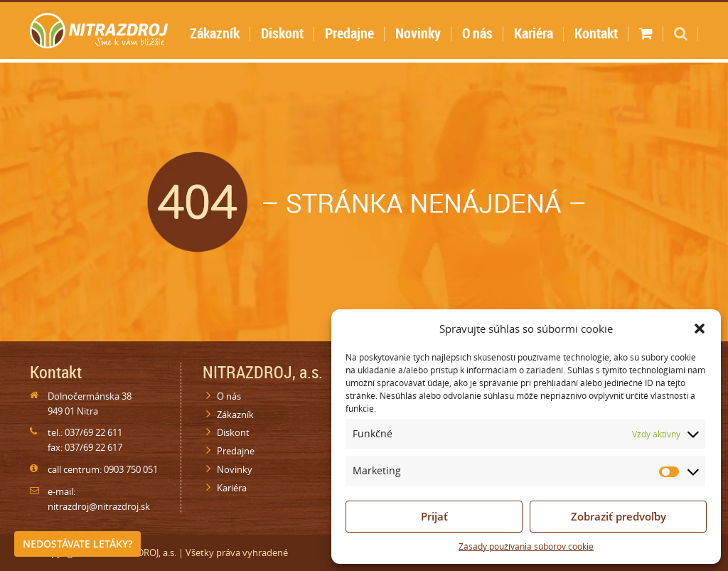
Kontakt (596, 33)
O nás (477, 33)
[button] (700, 329)
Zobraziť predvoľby (619, 516)
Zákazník (215, 33)
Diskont (282, 33)
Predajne (349, 33)
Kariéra (534, 33)
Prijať (434, 516)
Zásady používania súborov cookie (526, 546)
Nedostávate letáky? (77, 544)
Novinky (418, 33)
